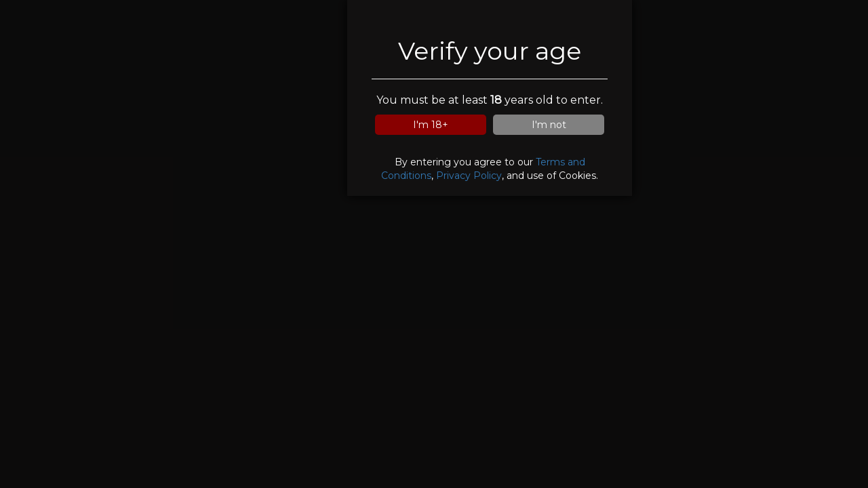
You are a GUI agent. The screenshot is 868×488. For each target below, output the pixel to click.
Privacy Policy (469, 176)
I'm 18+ (431, 125)
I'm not (549, 125)
